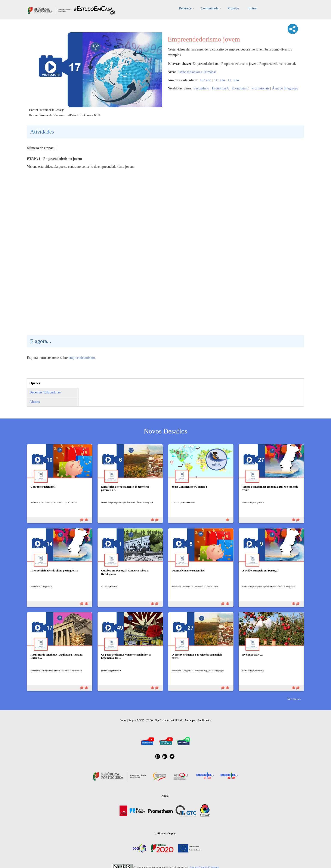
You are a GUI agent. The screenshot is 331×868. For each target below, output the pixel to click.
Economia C (240, 88)
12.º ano (233, 80)
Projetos (233, 8)
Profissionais (260, 88)
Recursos (185, 8)
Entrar (253, 8)
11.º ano (219, 80)
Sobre (123, 720)
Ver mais (293, 699)
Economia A (220, 88)
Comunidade (210, 8)
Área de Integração (285, 88)
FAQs (150, 720)
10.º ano (205, 80)
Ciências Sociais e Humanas (197, 72)
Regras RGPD (136, 720)
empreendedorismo (82, 358)
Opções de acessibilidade (169, 720)
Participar (190, 720)
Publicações (204, 720)
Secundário (201, 88)
